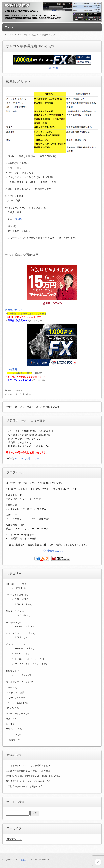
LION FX (10, 708)
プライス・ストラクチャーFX (29, 664)
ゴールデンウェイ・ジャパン (20, 682)
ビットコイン (21, 675)
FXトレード (12, 729)
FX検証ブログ (24, 860)
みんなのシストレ (23, 626)
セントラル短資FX (15, 703)
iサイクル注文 (22, 615)
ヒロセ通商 (52, 68)
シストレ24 (20, 599)
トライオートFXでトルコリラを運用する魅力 (28, 766)
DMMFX (10, 687)
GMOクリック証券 (15, 693)
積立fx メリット (15, 390)
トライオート (21, 604)
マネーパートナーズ (16, 714)
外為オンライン (13, 310)
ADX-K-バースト (23, 648)
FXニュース (12, 734)
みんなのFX (12, 622)
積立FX (18, 219)
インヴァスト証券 (15, 595)
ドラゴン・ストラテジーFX (28, 659)
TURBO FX (20, 654)
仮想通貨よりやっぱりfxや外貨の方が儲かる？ (28, 781)
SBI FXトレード (14, 584)
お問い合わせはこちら (52, 551)
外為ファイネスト (15, 719)
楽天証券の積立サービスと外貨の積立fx (25, 787)
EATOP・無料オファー (27, 458)
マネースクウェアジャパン (19, 633)
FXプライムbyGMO (15, 698)
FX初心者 (11, 740)
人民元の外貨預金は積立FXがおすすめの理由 (28, 771)
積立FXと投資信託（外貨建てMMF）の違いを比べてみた (34, 776)
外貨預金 (10, 671)
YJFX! (9, 724)
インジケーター (14, 644)
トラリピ (19, 637)
